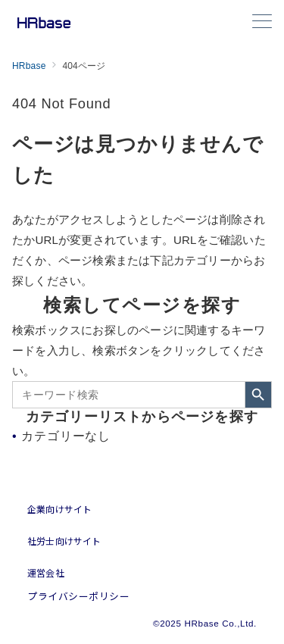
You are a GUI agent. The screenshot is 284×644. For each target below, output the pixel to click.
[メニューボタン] (262, 23)
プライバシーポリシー (78, 596)
